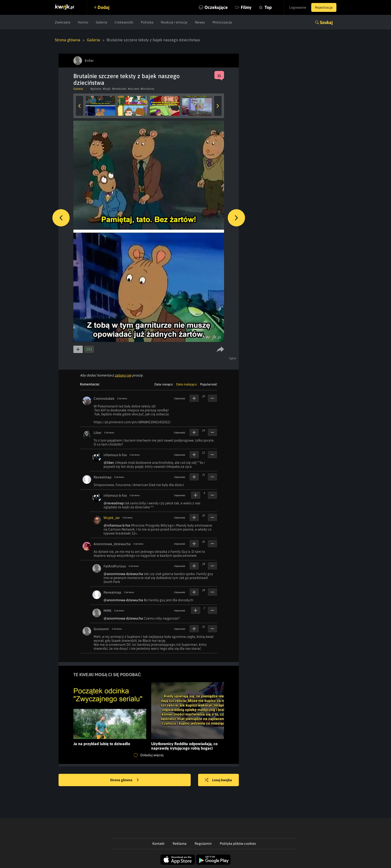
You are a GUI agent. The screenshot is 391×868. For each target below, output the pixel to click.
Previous (80, 106)
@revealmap (114, 503)
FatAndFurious (115, 566)
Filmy (246, 7)
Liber (98, 433)
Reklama (180, 844)
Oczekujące (216, 7)
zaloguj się (123, 375)
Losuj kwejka (218, 780)
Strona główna (68, 40)
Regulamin (203, 844)
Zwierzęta (63, 22)
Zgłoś (233, 358)
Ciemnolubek (104, 399)
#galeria (96, 89)
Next (218, 106)
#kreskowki (119, 89)
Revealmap (103, 477)
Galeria (102, 22)
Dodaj (103, 7)
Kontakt (158, 844)
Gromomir (101, 629)
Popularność (209, 384)
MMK (107, 611)
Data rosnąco (164, 384)
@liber (109, 463)
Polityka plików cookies (238, 844)
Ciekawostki (124, 22)
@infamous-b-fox (117, 525)
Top (268, 7)
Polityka (147, 22)
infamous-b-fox (115, 455)
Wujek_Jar (112, 518)
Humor (83, 22)
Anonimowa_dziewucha (112, 544)
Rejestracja (324, 7)
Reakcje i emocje (174, 22)
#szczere (134, 89)
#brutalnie (147, 89)
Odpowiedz (179, 399)
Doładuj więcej (149, 755)
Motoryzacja (222, 22)
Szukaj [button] (326, 22)
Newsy (200, 22)
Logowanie (298, 7)
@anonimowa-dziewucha (123, 574)
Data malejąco (186, 384)
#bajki (107, 89)
